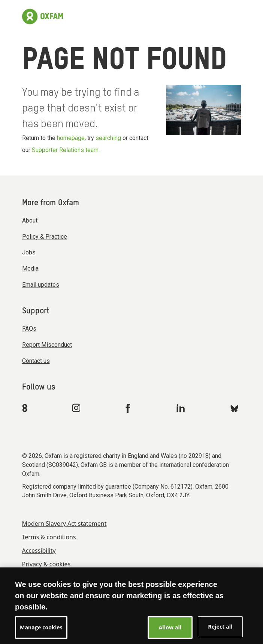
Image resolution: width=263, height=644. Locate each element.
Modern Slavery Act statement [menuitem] (64, 524)
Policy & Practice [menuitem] (45, 237)
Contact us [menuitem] (36, 361)
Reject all (220, 631)
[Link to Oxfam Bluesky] (234, 408)
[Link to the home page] (43, 17)
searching (108, 138)
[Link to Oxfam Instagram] (76, 408)
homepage (71, 138)
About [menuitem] (30, 220)
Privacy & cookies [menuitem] (46, 564)
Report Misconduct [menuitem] (47, 345)
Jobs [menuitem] (29, 252)
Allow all (170, 631)
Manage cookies (41, 631)
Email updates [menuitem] (41, 285)
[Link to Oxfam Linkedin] (182, 408)
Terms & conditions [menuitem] (49, 537)
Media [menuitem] (30, 269)
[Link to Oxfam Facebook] (129, 408)
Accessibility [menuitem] (39, 551)
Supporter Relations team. (66, 150)
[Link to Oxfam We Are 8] (26, 408)
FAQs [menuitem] (29, 329)
